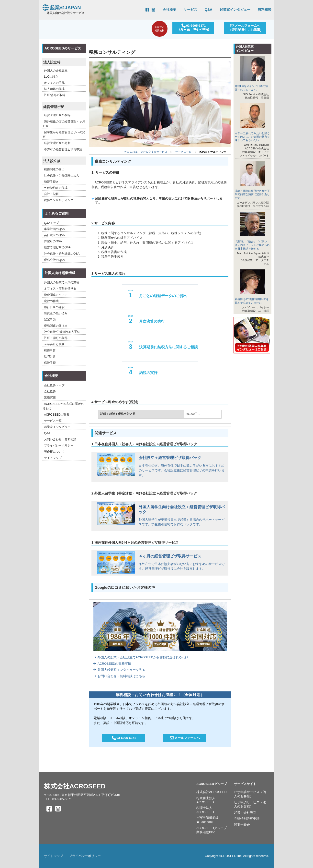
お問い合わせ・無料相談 (60, 439)
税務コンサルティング (59, 200)
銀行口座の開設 (54, 307)
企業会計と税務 (54, 344)
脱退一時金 (242, 825)
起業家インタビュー (235, 10)
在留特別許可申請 (247, 819)
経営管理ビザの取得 (57, 115)
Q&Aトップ (51, 223)
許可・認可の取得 (56, 338)
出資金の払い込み (56, 313)
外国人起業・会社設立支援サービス (146, 152)
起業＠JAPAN (61, 8)
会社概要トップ (54, 385)
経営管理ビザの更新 (57, 143)
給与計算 (50, 356)
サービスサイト (245, 784)
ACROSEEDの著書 (57, 415)
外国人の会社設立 (56, 71)
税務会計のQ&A (54, 260)
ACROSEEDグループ (212, 784)
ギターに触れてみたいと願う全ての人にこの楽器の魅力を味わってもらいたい (252, 137)
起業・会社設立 (245, 813)
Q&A (208, 10)
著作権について (54, 452)
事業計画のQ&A (54, 229)
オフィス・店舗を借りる (60, 289)
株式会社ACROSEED (75, 786)
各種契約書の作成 (56, 188)
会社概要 (169, 10)
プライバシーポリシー (59, 446)
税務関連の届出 (54, 169)
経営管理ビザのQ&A (57, 247)
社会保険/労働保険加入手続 (62, 332)
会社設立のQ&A (54, 235)
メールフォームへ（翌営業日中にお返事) (245, 28)
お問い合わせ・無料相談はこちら (119, 676)
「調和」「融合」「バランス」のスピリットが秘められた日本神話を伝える (252, 245)
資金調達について (56, 295)
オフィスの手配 (54, 83)
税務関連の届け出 (56, 326)
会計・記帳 (51, 194)
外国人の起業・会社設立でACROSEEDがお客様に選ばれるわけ (141, 657)
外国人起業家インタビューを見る (119, 670)
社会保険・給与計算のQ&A (62, 254)
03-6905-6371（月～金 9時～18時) (192, 27)
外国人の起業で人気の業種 (62, 282)
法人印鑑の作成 (54, 89)
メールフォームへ (185, 738)
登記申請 (50, 319)
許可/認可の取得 (55, 95)
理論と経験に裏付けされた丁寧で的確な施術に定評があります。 (252, 194)
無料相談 (265, 10)
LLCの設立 (51, 77)
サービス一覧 (183, 152)
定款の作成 (51, 301)
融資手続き (51, 182)
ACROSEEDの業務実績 (112, 664)
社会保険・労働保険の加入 (62, 176)
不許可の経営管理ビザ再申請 (63, 149)
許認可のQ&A (53, 241)
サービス (190, 10)
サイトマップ (53, 458)
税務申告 (50, 350)
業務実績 (50, 398)
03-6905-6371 (123, 738)
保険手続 (50, 363)
